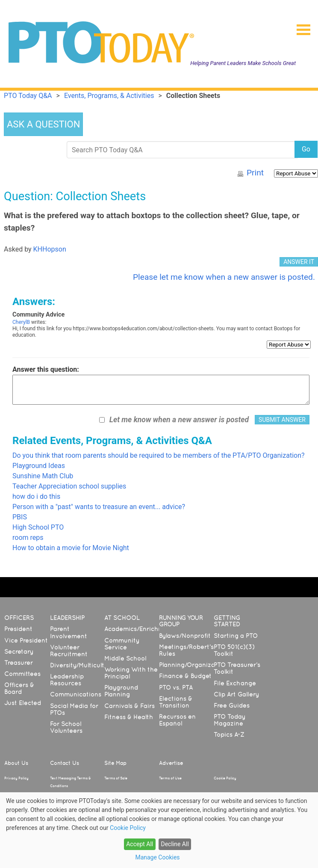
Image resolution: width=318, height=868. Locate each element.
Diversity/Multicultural (83, 665)
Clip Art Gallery (236, 694)
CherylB (21, 322)
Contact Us (65, 763)
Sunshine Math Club (43, 476)
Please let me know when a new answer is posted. (224, 277)
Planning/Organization (193, 665)
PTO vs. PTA (176, 687)
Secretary (19, 652)
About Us (16, 763)
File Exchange (235, 683)
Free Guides (232, 705)
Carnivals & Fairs (130, 706)
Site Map (115, 763)
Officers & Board (19, 688)
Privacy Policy (16, 778)
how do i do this (36, 496)
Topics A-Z (229, 735)
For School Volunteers (66, 727)
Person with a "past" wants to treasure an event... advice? (99, 507)
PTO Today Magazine (230, 720)
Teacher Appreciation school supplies (69, 486)
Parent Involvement (69, 632)
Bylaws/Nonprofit (185, 636)
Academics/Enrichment (139, 629)
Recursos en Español (177, 720)
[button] (300, 27)
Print (255, 173)
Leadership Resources (67, 680)
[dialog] (159, 830)
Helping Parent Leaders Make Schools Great (243, 63)
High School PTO (38, 527)
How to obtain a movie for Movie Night (71, 548)
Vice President (26, 640)
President (18, 629)
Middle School (125, 658)
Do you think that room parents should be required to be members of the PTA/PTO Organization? (159, 455)
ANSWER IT (299, 262)
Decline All (175, 844)
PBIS (20, 517)
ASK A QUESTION (43, 124)
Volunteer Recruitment (69, 651)
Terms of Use (170, 778)
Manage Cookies (157, 857)
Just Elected (23, 703)
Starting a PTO (236, 636)
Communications (76, 694)
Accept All (140, 844)
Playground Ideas (39, 466)
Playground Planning (121, 691)
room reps (28, 538)
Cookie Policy (225, 778)
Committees (22, 674)
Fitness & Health (129, 717)
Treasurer (19, 663)
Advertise (171, 763)
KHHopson (50, 249)
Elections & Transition (176, 702)
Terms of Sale (116, 778)
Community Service (122, 644)
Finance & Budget (185, 676)
